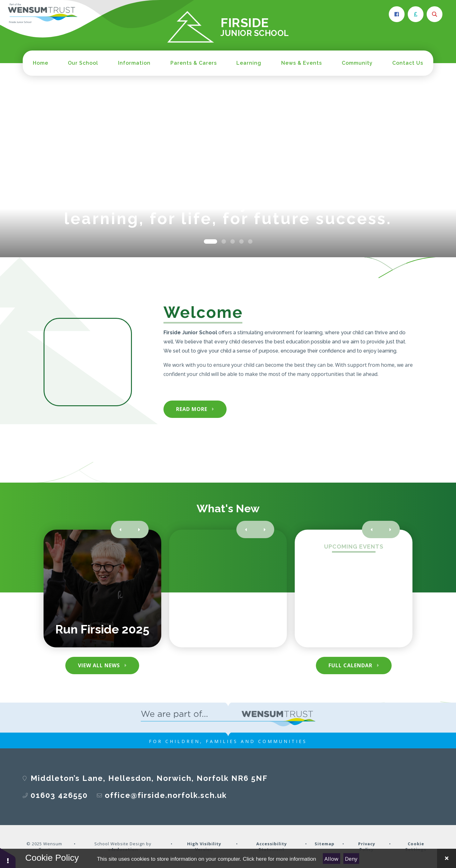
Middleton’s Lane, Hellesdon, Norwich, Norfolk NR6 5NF (149, 778)
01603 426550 (59, 795)
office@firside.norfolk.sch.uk (166, 795)
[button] (8, 858)
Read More (192, 409)
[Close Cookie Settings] (447, 858)
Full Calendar (350, 665)
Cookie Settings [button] (416, 847)
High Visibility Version (204, 847)
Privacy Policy (367, 847)
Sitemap (325, 844)
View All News (99, 665)
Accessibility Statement (272, 847)
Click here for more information (279, 859)
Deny (351, 859)
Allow (331, 859)
